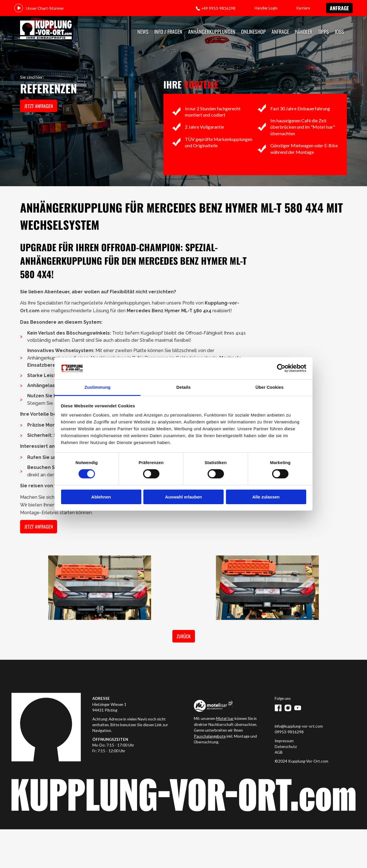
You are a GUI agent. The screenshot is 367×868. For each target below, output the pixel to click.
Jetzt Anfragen (39, 527)
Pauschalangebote (210, 736)
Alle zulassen (266, 497)
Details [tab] (183, 387)
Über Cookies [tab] (270, 387)
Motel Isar (225, 718)
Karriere (303, 8)
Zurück (184, 636)
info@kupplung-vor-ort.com (299, 726)
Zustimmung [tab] (98, 387)
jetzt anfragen (39, 106)
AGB (279, 752)
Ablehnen (101, 497)
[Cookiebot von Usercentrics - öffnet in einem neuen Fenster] (281, 368)
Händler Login (266, 8)
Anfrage (339, 8)
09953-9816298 (289, 732)
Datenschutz (286, 747)
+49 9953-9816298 (218, 8)
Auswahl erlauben (183, 497)
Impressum (284, 741)
